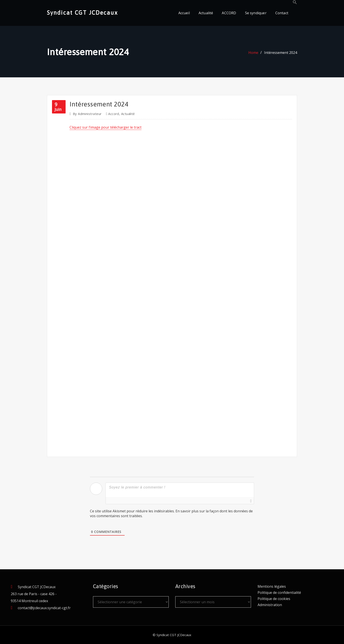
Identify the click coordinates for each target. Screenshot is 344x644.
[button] (295, 3)
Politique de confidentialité (279, 593)
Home (253, 53)
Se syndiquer (256, 13)
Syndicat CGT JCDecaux (82, 13)
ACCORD (229, 13)
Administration (270, 605)
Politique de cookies (274, 599)
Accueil (184, 13)
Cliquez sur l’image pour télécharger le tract (106, 127)
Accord (114, 114)
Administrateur (87, 114)
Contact (282, 13)
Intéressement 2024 (281, 53)
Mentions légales (272, 586)
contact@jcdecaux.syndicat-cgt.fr (44, 608)
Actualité (206, 13)
